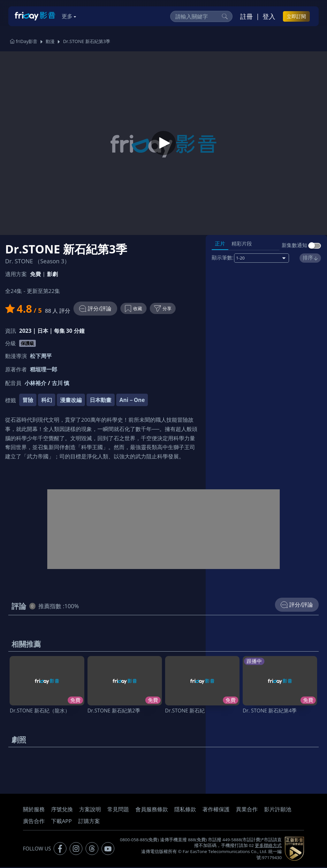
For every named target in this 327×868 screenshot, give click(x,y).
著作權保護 (216, 810)
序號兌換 (62, 810)
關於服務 (34, 810)
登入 (269, 16)
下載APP (61, 822)
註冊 (247, 16)
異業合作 (247, 810)
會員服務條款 (152, 810)
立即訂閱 (296, 16)
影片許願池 (278, 810)
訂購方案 (89, 822)
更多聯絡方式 (268, 847)
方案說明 (90, 810)
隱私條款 (185, 810)
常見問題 (118, 810)
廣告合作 (34, 822)
